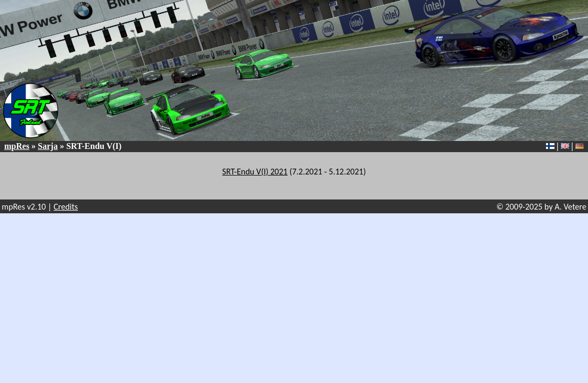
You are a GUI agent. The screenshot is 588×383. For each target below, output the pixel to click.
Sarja (48, 146)
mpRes (17, 146)
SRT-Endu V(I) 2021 (255, 172)
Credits (66, 207)
